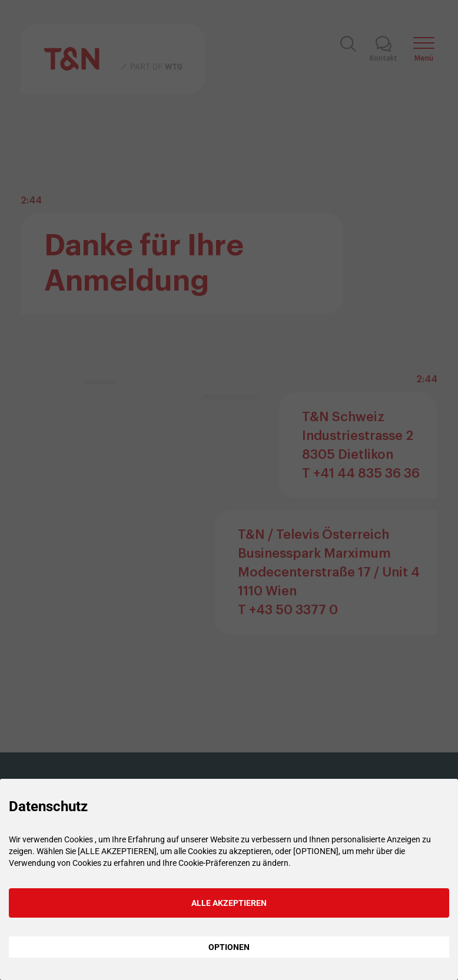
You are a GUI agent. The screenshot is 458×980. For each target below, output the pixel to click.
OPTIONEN (229, 947)
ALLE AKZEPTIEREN (229, 903)
